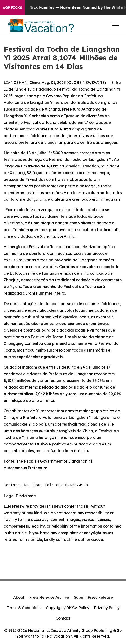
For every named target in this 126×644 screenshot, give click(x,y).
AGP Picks (12, 8)
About (19, 597)
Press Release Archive (49, 597)
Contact (63, 618)
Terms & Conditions (24, 608)
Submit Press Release (93, 597)
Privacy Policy (107, 608)
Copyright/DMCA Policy (68, 608)
